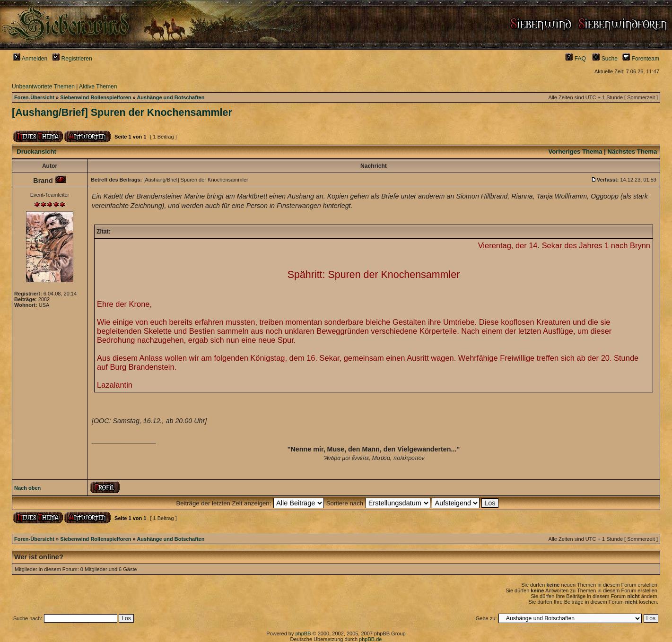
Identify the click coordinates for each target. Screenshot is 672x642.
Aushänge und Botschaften (170, 97)
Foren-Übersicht (34, 97)
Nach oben (27, 488)
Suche (605, 59)
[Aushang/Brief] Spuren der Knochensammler (122, 113)
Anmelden (30, 59)
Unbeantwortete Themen (43, 87)
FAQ (576, 59)
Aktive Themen (98, 87)
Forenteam (641, 59)
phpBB (303, 633)
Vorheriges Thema (575, 152)
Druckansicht (36, 152)
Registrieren (72, 59)
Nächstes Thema (633, 152)
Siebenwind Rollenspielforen (96, 97)
